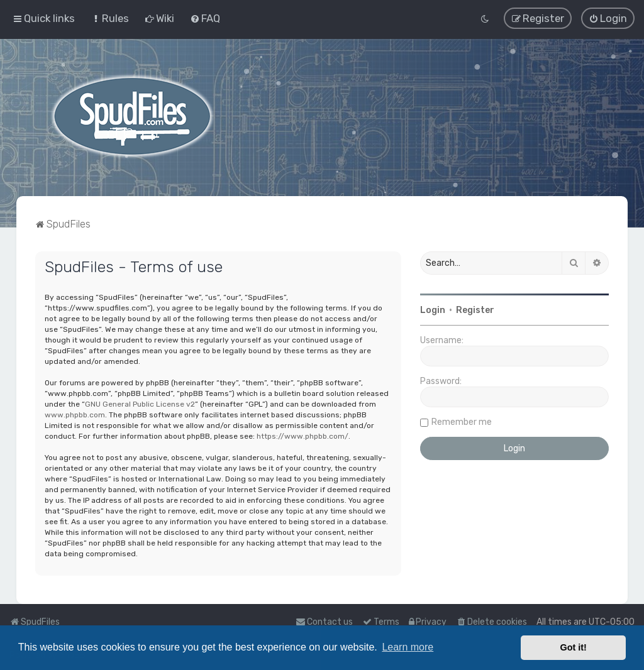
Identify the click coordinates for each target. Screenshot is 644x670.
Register (475, 310)
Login (433, 310)
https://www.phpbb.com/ (303, 436)
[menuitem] (110, 18)
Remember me (462, 422)
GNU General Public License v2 (140, 404)
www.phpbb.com (75, 415)
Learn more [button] (408, 647)
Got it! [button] (574, 647)
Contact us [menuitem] (324, 622)
